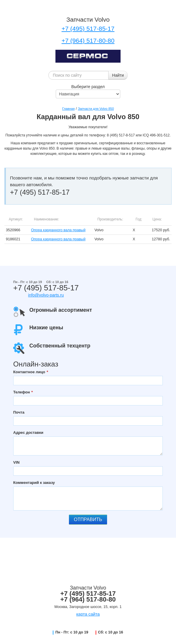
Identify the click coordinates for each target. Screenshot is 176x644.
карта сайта (88, 614)
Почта (19, 412)
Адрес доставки (28, 433)
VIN (16, 462)
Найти (118, 75)
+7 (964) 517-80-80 (88, 41)
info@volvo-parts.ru (46, 295)
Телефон (22, 392)
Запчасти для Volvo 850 (96, 109)
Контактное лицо (29, 372)
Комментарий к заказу (34, 483)
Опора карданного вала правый (58, 230)
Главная (68, 109)
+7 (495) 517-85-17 (88, 29)
